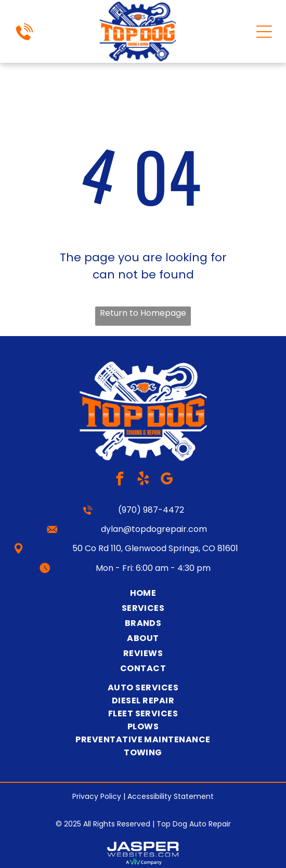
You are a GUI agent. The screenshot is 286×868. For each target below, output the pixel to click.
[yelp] (143, 480)
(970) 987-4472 (151, 510)
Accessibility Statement (171, 796)
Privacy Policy (97, 796)
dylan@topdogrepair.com (154, 529)
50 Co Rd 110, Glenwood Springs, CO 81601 (155, 548)
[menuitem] (143, 593)
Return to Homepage (143, 313)
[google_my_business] (166, 480)
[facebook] (120, 480)
